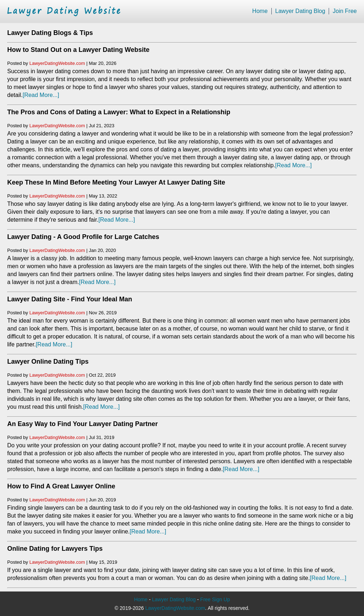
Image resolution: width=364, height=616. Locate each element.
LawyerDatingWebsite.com (57, 63)
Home (260, 11)
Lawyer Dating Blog (300, 11)
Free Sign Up (215, 599)
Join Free (345, 11)
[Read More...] (41, 95)
